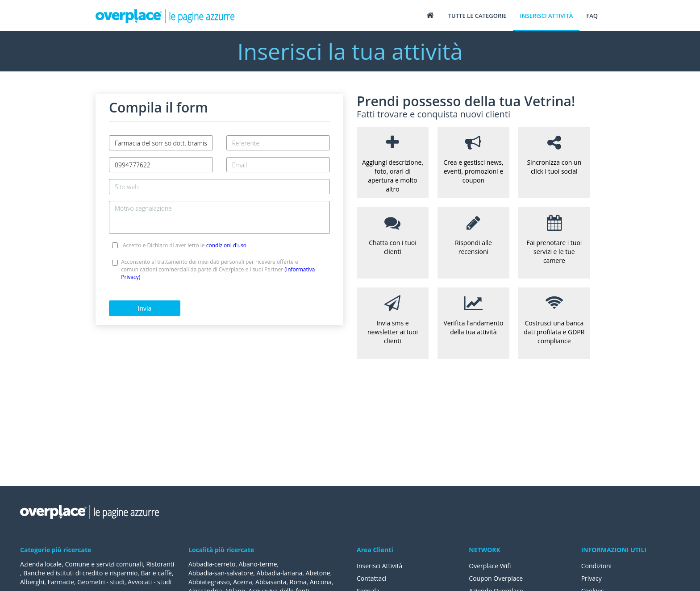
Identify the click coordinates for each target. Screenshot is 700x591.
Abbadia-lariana (280, 573)
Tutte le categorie (477, 16)
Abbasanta (271, 582)
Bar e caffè (156, 573)
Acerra (243, 582)
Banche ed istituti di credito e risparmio (80, 573)
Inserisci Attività (380, 566)
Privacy (592, 578)
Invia (145, 308)
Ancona (321, 582)
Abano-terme (258, 564)
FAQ (592, 16)
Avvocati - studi (150, 582)
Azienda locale (41, 564)
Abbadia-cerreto (212, 564)
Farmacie (61, 582)
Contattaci (372, 578)
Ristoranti (160, 564)
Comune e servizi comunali (104, 564)
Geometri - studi (101, 582)
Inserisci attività (546, 16)
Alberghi (32, 582)
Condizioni (597, 566)
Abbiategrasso (209, 582)
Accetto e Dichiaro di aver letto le (185, 245)
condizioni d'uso (226, 245)
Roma (298, 582)
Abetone (318, 573)
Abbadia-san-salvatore (221, 573)
